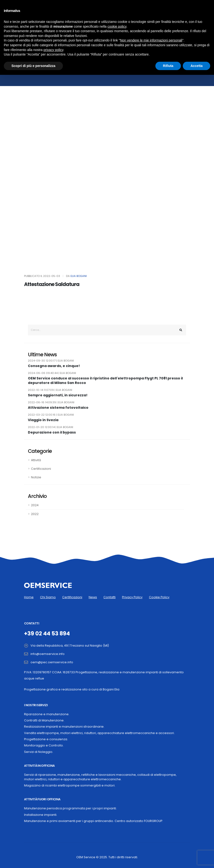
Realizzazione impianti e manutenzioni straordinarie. (64, 727)
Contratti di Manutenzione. (44, 720)
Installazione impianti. (41, 815)
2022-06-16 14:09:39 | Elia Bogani (51, 402)
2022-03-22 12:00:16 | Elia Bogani (51, 415)
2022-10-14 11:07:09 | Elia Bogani (50, 390)
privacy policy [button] (53, 50)
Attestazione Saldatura (52, 284)
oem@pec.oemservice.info (52, 662)
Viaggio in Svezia (43, 420)
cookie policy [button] (117, 26)
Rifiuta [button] (168, 66)
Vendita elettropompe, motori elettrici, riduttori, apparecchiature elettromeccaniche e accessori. (99, 733)
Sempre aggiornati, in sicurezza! (58, 395)
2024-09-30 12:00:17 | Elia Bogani (51, 361)
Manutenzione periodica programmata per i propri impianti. (70, 808)
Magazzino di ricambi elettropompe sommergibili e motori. (70, 785)
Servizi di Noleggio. (39, 752)
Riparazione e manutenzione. (47, 714)
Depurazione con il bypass (52, 432)
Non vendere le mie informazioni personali (151, 40)
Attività (36, 460)
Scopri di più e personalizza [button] (33, 66)
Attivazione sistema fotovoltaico (58, 408)
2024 (35, 505)
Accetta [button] (196, 66)
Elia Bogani (79, 276)
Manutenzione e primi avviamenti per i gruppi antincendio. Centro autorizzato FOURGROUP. (94, 821)
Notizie (36, 477)
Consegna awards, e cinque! (54, 366)
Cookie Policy (159, 597)
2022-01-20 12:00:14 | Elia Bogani (51, 427)
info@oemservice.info (48, 654)
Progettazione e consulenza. (46, 739)
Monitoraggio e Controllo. (44, 745)
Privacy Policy (132, 597)
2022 (35, 514)
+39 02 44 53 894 (47, 633)
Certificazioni (41, 469)
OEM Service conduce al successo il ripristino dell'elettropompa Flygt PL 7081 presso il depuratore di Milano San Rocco (105, 380)
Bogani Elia (111, 689)
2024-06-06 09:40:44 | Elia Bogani (52, 373)
